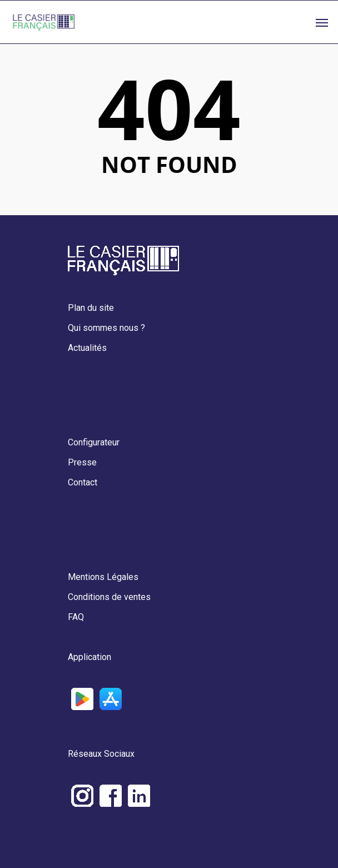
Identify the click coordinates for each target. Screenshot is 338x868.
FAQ (76, 617)
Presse (82, 462)
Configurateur (94, 442)
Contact (83, 482)
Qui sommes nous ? (106, 328)
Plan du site (91, 308)
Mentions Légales (103, 577)
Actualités (87, 348)
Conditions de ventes (109, 597)
